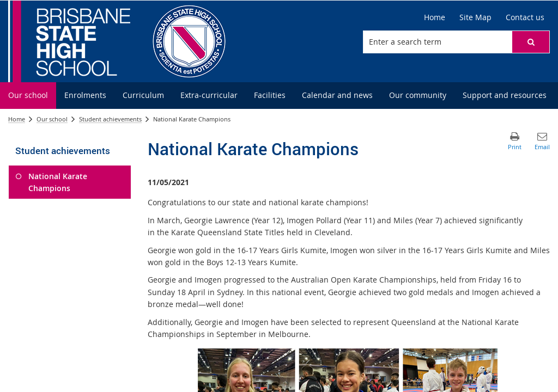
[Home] (435, 17)
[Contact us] (525, 17)
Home (17, 119)
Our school (52, 119)
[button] (531, 42)
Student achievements (110, 119)
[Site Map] (475, 17)
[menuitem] (28, 96)
